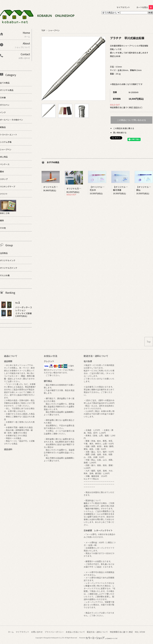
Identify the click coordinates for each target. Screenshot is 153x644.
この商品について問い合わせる (131, 120)
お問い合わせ (37, 632)
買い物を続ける (120, 133)
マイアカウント (123, 7)
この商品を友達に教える (124, 128)
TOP (43, 30)
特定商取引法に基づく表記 (121, 632)
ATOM (142, 632)
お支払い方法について (75, 632)
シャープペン (54, 30)
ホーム (11, 632)
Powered (98, 638)
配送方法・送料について (97, 632)
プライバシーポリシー (54, 632)
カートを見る (145, 7)
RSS (137, 632)
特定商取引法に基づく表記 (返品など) (126, 107)
